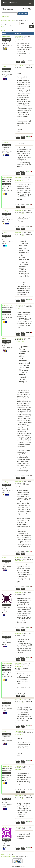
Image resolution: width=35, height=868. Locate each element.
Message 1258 (19, 593)
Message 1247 (19, 211)
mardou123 (6, 827)
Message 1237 (20, 40)
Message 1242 (19, 36)
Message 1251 (19, 338)
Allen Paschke (6, 37)
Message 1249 (19, 233)
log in (3, 27)
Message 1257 (19, 558)
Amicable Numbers (10, 3)
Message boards (6, 20)
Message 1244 (19, 142)
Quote (23, 62)
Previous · (4, 30)
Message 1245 (19, 177)
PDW (5, 233)
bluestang (5, 142)
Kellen (4, 66)
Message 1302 (19, 827)
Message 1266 (19, 700)
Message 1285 (19, 731)
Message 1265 (19, 663)
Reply (18, 62)
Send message (6, 40)
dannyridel (5, 593)
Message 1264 (19, 634)
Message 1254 (19, 482)
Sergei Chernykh (7, 178)
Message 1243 (19, 66)
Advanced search (6, 16)
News (14, 20)
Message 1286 (19, 766)
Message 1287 (19, 796)
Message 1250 (19, 305)
